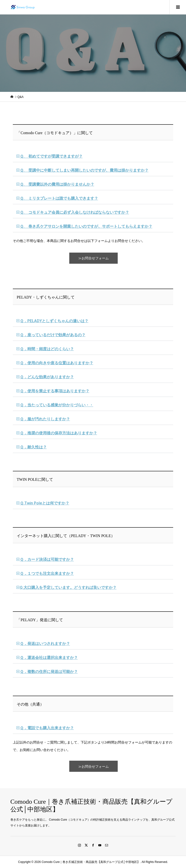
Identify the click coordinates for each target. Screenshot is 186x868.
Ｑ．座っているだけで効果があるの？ (53, 335)
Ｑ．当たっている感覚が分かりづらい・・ (57, 405)
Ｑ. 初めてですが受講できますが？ (51, 156)
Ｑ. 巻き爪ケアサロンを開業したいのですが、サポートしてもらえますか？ (86, 226)
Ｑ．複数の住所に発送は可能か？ (49, 672)
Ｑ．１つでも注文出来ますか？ (47, 573)
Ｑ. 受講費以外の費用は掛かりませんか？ (57, 184)
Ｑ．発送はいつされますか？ (45, 644)
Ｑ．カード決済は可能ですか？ (47, 559)
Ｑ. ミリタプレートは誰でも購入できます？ (59, 198)
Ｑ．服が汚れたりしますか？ (45, 419)
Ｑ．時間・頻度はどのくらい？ (47, 349)
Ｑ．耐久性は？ (33, 447)
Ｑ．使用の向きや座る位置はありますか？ (57, 363)
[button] (93, 157)
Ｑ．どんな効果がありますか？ (47, 377)
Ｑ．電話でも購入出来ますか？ (47, 728)
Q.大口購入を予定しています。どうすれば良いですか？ (68, 587)
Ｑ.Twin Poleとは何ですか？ (45, 503)
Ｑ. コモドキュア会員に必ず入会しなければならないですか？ (74, 212)
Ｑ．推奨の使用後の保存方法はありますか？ (58, 433)
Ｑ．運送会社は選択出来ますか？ (49, 658)
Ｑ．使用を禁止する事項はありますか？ (55, 391)
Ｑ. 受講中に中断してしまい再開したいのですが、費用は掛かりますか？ (84, 170)
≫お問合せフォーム (93, 258)
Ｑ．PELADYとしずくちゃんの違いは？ (54, 321)
